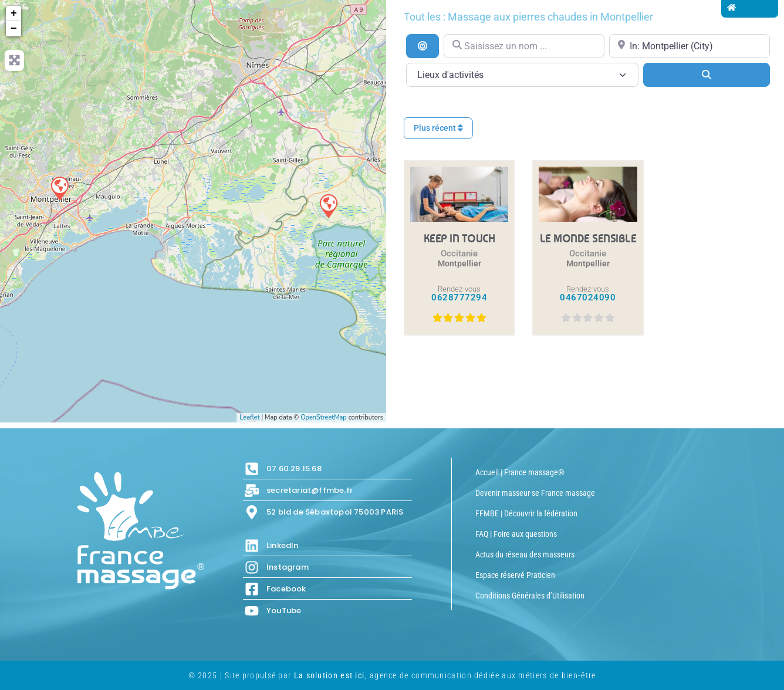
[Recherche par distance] (423, 46)
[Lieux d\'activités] (522, 75)
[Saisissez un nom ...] (524, 46)
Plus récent (438, 128)
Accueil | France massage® (520, 472)
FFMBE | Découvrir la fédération (526, 513)
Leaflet (249, 417)
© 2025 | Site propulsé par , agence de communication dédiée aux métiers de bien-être (392, 675)
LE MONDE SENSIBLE (588, 238)
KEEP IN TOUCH (459, 238)
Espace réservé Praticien (515, 575)
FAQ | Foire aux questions (516, 534)
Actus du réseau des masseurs (525, 554)
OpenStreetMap (324, 417)
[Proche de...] (690, 46)
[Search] (707, 75)
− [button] (14, 29)
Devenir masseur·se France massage (535, 493)
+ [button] (14, 13)
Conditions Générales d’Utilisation (530, 596)
